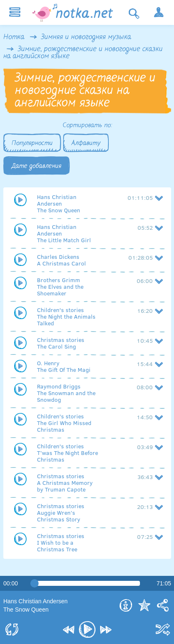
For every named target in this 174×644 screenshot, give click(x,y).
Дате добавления (37, 166)
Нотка (14, 37)
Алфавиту (86, 143)
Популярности (32, 143)
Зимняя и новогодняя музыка (86, 37)
